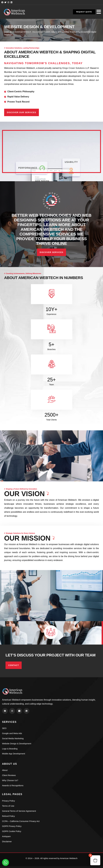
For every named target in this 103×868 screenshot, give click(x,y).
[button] (84, 12)
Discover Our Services (22, 112)
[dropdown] (99, 11)
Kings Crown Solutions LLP (76, 68)
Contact (14, 665)
